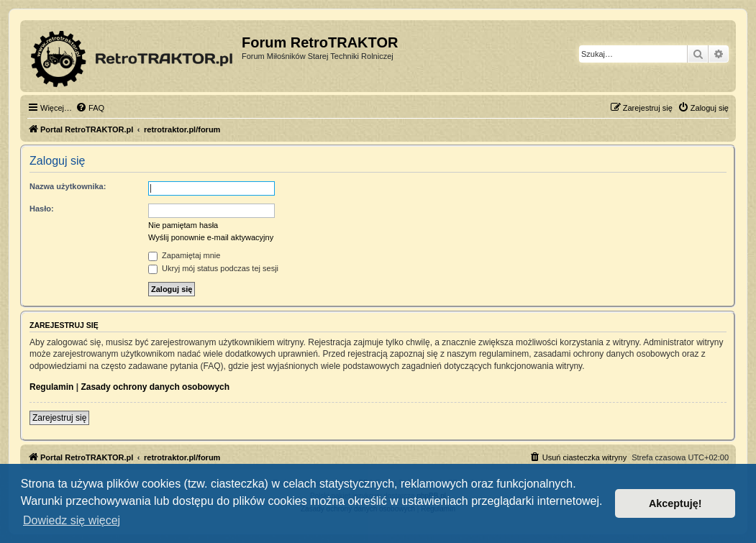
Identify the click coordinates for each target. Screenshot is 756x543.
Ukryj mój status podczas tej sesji (213, 268)
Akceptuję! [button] (675, 503)
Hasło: (42, 209)
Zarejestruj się (59, 418)
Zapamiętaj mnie (184, 255)
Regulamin (51, 387)
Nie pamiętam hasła (183, 225)
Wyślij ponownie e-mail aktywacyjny (211, 237)
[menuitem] (90, 108)
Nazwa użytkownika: (68, 186)
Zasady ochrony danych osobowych (155, 387)
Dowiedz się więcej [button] (72, 520)
